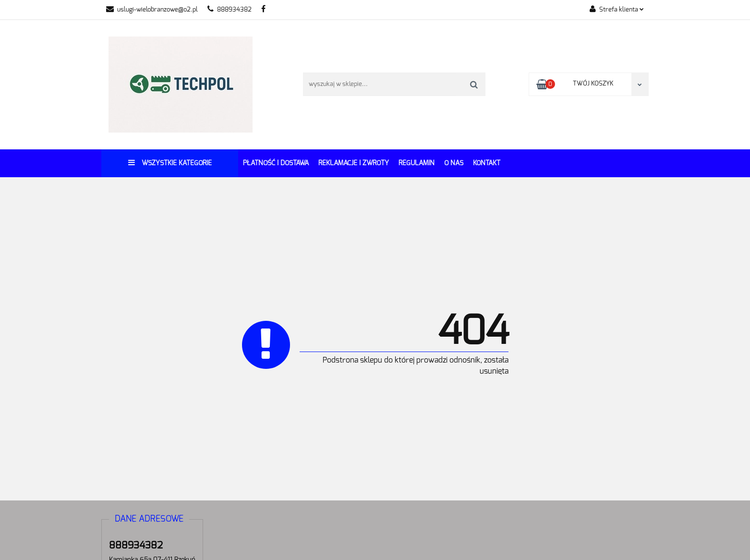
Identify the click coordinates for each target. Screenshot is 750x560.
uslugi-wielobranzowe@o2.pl (152, 10)
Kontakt (487, 163)
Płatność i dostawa (276, 163)
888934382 (230, 10)
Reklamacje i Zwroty (354, 163)
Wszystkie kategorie (170, 163)
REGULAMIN (417, 163)
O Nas (454, 163)
